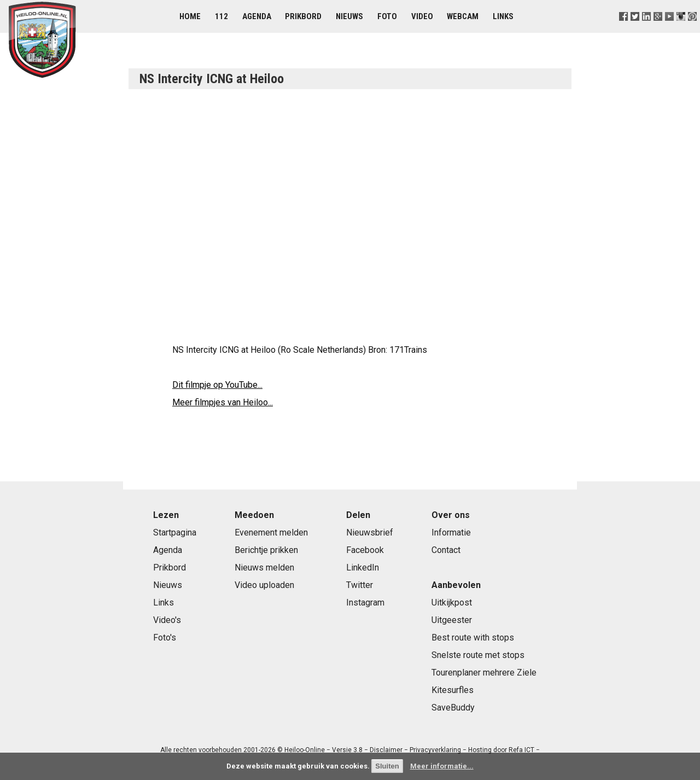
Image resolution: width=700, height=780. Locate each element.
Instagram (365, 603)
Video (422, 16)
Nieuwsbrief (370, 532)
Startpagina (175, 532)
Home (190, 16)
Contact (446, 550)
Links (503, 16)
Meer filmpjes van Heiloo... (223, 402)
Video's (167, 620)
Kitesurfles (453, 690)
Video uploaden (264, 585)
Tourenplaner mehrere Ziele (484, 673)
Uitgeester (452, 620)
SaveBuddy (453, 708)
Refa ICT (521, 750)
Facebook (365, 550)
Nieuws (349, 16)
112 (221, 16)
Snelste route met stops (478, 655)
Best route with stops (473, 638)
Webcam (463, 16)
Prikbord (303, 16)
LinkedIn (363, 567)
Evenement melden (271, 532)
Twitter (360, 585)
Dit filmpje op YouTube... (217, 385)
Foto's (165, 638)
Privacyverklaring (435, 750)
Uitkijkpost (452, 603)
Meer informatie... (442, 766)
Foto (387, 16)
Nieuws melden (264, 567)
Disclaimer (386, 750)
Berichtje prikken (266, 550)
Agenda (257, 16)
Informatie (451, 532)
